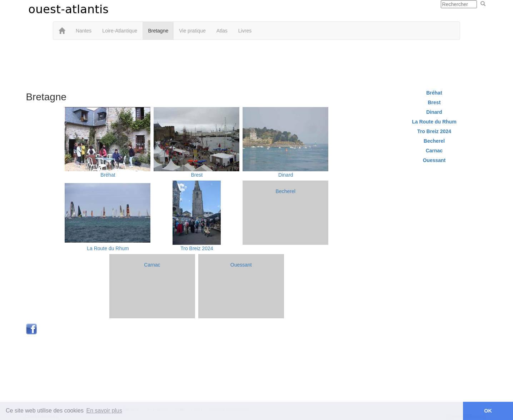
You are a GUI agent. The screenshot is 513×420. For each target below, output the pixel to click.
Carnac (152, 265)
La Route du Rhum (108, 248)
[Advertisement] (256, 63)
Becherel (286, 191)
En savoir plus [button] (104, 411)
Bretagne (158, 31)
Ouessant (241, 265)
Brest (197, 175)
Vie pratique (192, 31)
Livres (245, 31)
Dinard (286, 175)
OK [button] (488, 411)
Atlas (222, 31)
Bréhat (108, 175)
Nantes (84, 31)
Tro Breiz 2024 (197, 248)
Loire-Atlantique (120, 31)
